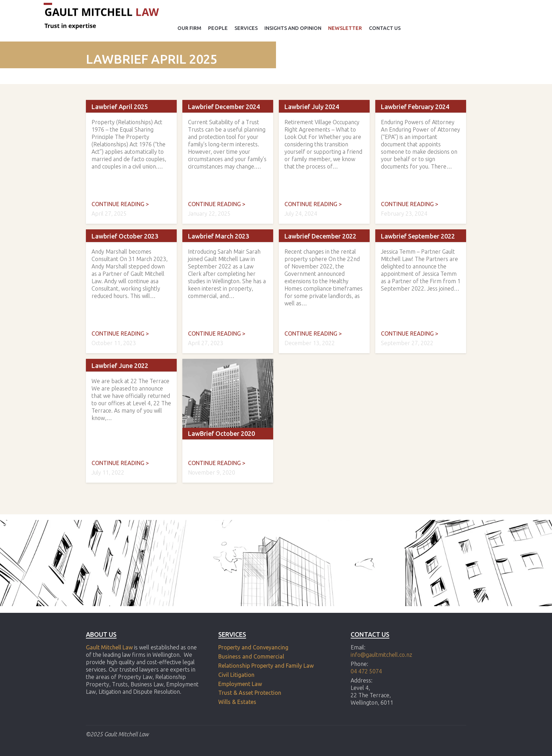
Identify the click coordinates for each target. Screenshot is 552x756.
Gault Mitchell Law (109, 647)
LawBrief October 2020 (221, 433)
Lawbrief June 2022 (120, 366)
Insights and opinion (293, 28)
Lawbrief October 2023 (125, 236)
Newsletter (345, 28)
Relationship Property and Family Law (266, 666)
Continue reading (120, 204)
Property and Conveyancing (253, 647)
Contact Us (385, 28)
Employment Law (240, 684)
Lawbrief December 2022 (320, 236)
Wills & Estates (238, 702)
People (218, 28)
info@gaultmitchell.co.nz (381, 655)
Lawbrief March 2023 (218, 236)
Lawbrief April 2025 (120, 107)
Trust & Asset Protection (250, 693)
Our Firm (189, 28)
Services (246, 28)
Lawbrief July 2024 (312, 107)
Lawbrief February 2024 (415, 107)
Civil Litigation (236, 675)
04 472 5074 (366, 671)
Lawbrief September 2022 (418, 236)
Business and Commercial (251, 656)
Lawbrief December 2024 (224, 107)
